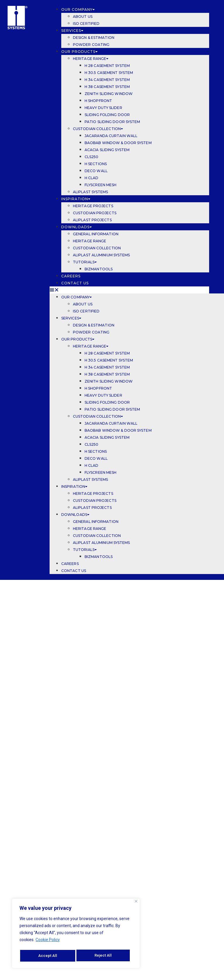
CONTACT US (75, 283)
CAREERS (71, 276)
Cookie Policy (48, 941)
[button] (129, 290)
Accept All (104, 956)
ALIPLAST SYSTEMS (91, 192)
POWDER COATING (91, 45)
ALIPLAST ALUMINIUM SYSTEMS (101, 255)
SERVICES (72, 31)
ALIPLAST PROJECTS (92, 220)
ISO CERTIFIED (86, 24)
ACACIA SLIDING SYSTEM (107, 150)
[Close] (136, 903)
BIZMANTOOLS (99, 269)
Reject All (47, 956)
